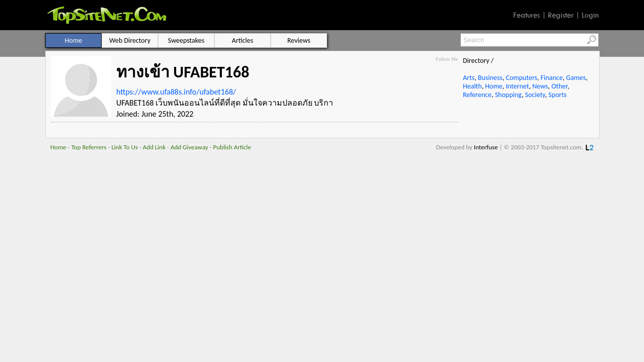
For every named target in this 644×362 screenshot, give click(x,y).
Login (590, 15)
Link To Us (125, 147)
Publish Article (232, 147)
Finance (551, 78)
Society (535, 95)
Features (527, 15)
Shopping (508, 95)
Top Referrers (89, 147)
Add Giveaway (189, 147)
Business (490, 78)
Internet (517, 86)
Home (494, 86)
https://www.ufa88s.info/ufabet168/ (176, 92)
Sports (557, 95)
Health (472, 86)
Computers (521, 78)
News (540, 86)
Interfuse (486, 147)
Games (576, 78)
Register (561, 15)
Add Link (154, 147)
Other (559, 86)
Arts (469, 78)
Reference (477, 95)
